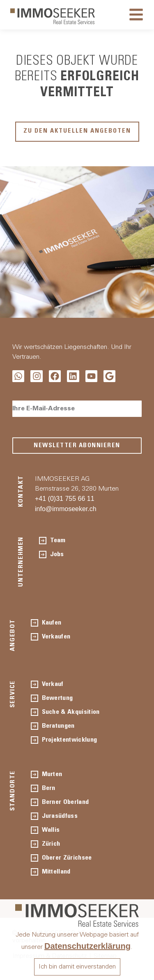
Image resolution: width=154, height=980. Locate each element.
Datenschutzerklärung (87, 946)
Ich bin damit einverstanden (77, 967)
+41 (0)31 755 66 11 (65, 499)
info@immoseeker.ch (66, 509)
